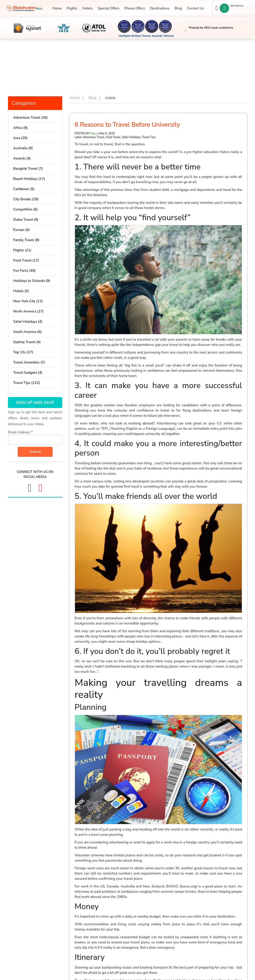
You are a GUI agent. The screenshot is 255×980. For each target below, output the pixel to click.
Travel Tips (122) (27, 383)
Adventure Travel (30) (30, 118)
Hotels (87, 8)
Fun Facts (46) (24, 271)
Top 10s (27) (23, 352)
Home (57, 8)
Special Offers (109, 8)
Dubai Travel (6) (26, 220)
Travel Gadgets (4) (28, 373)
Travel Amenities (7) (29, 362)
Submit (35, 452)
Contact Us (195, 8)
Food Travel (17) (26, 260)
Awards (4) (22, 158)
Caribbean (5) (24, 189)
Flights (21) (22, 250)
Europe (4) (21, 230)
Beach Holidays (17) (29, 179)
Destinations (160, 8)
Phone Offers (135, 8)
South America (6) (27, 332)
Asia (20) (20, 138)
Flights (72, 8)
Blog (178, 8)
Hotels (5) (21, 291)
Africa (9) (20, 128)
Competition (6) (25, 209)
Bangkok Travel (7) (28, 169)
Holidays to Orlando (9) (32, 281)
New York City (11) (28, 301)
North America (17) (28, 311)
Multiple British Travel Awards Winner (146, 36)
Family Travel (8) (26, 240)
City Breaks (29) (26, 199)
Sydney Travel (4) (27, 342)
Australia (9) (23, 148)
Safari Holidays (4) (28, 322)
